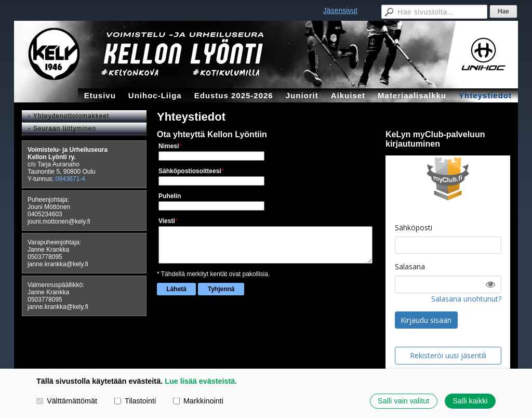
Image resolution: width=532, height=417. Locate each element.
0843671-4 (70, 179)
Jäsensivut (340, 10)
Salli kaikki (470, 401)
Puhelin (170, 196)
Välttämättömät (67, 401)
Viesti (167, 221)
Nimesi (169, 146)
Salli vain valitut (403, 401)
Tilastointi (135, 401)
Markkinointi (198, 401)
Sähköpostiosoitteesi (190, 171)
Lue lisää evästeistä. (201, 381)
